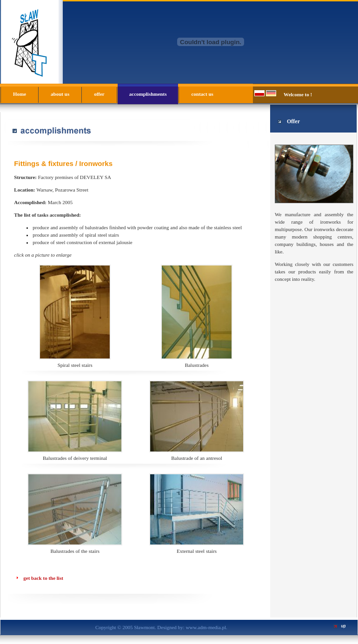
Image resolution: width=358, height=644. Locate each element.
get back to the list (43, 578)
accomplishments (148, 94)
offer (99, 94)
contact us (202, 94)
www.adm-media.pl (206, 627)
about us (60, 94)
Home (20, 94)
